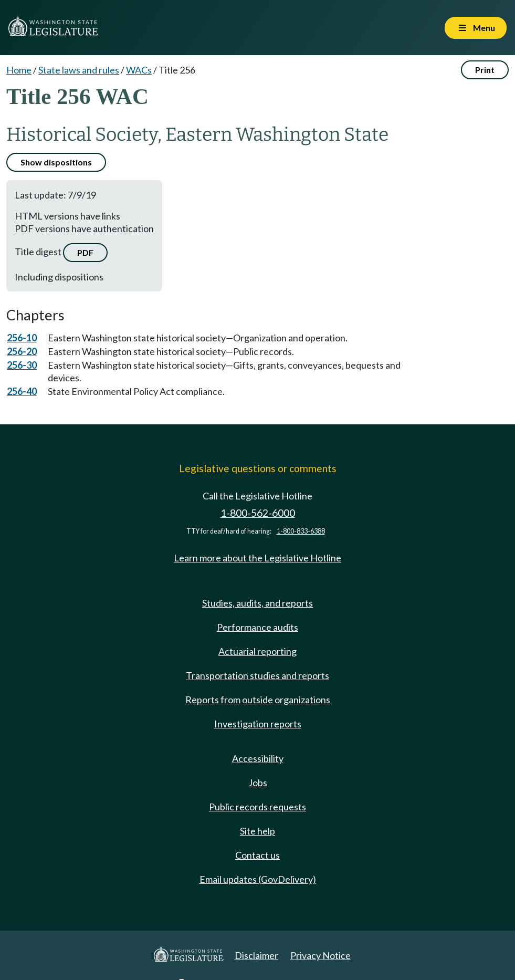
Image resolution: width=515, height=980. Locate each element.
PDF (85, 252)
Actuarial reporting (257, 651)
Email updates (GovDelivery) (258, 879)
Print (485, 70)
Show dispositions (56, 162)
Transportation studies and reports (257, 675)
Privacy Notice (320, 955)
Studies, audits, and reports (257, 603)
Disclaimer (256, 955)
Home (19, 70)
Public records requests (257, 807)
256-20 (22, 351)
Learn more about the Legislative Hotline (257, 558)
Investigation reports (258, 724)
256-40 (22, 391)
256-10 (22, 338)
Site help (257, 831)
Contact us (257, 855)
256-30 (22, 365)
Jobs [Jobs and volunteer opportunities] (258, 783)
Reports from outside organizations (258, 700)
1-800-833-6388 (301, 531)
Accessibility (258, 758)
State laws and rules (79, 70)
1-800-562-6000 (258, 513)
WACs (139, 70)
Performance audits (257, 627)
